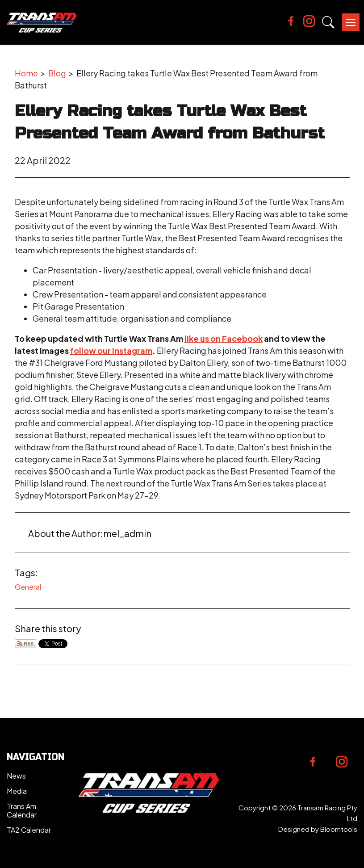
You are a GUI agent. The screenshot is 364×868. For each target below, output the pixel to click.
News (16, 776)
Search (328, 22)
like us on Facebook (224, 338)
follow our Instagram (111, 350)
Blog (57, 73)
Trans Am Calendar (22, 810)
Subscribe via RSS (25, 644)
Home (26, 73)
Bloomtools (339, 829)
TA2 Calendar (29, 830)
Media (17, 791)
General (28, 587)
